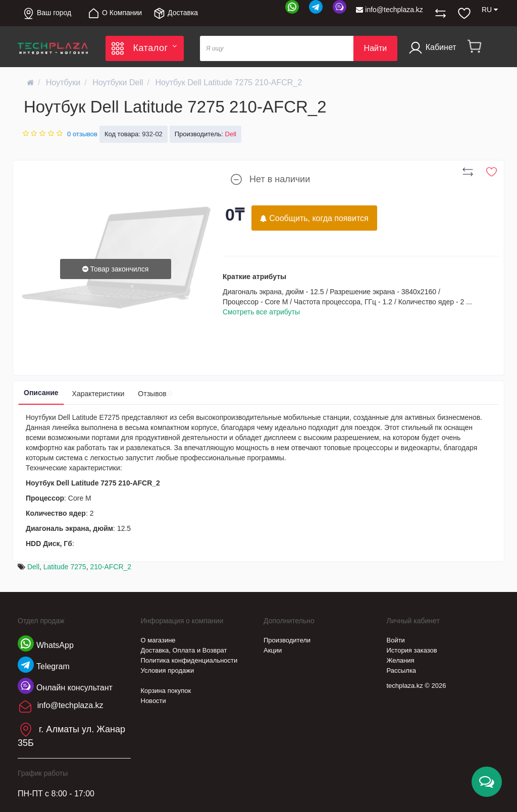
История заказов (412, 650)
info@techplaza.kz (390, 10)
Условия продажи (168, 670)
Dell (33, 567)
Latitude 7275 (65, 567)
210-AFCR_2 (111, 567)
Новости (153, 701)
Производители (287, 640)
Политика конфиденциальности (189, 660)
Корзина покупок (166, 691)
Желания (401, 660)
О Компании (115, 13)
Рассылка (402, 670)
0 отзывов (82, 134)
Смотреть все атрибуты (261, 312)
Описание (41, 393)
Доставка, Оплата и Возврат (184, 650)
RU (490, 10)
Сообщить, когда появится (314, 218)
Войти (396, 640)
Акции (273, 650)
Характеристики (98, 394)
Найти (376, 48)
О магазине (158, 640)
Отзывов (155, 394)
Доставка (175, 13)
